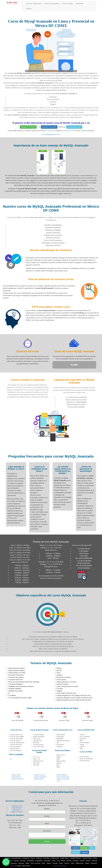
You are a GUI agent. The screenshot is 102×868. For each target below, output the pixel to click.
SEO (81, 749)
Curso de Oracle (38, 745)
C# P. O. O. (37, 757)
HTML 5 (82, 735)
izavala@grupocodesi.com (51, 134)
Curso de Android (15, 747)
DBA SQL (36, 743)
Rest (58, 765)
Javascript (83, 739)
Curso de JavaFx (15, 741)
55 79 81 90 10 (50, 131)
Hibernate (59, 747)
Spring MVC (60, 737)
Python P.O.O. (61, 755)
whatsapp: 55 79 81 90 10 (28, 127)
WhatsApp (84, 848)
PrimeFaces (60, 745)
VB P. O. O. (37, 759)
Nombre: (47, 809)
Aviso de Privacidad (59, 866)
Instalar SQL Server (17, 779)
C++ (11, 759)
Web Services (61, 735)
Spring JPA (60, 739)
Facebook (75, 848)
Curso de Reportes (16, 751)
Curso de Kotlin (15, 749)
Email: (47, 823)
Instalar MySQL (16, 777)
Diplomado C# (17, 810)
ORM (58, 767)
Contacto (29, 9)
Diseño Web (80, 4)
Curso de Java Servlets (17, 743)
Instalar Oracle (16, 775)
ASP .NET (36, 765)
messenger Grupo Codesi (49, 127)
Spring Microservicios (63, 741)
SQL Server (37, 739)
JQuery (82, 745)
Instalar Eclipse (39, 779)
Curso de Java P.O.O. (17, 735)
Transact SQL (37, 741)
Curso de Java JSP (16, 745)
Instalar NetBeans (62, 775)
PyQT (58, 759)
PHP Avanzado (84, 743)
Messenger (76, 852)
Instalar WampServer (63, 777)
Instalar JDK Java (39, 775)
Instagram (85, 852)
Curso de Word (84, 757)
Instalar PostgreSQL (40, 777)
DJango (59, 763)
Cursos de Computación (52, 4)
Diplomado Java (17, 806)
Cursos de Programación (34, 4)
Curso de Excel (84, 761)
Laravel (82, 747)
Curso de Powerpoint (86, 759)
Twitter (92, 848)
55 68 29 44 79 (68, 131)
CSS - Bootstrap (85, 737)
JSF (58, 743)
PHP (81, 741)
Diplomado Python (17, 812)
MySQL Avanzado (39, 737)
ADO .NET (36, 763)
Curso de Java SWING (17, 737)
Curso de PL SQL (39, 747)
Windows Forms (38, 761)
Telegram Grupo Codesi (74, 127)
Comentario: (47, 831)
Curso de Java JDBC (16, 739)
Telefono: (47, 816)
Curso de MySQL (68, 4)
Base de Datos (61, 761)
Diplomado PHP (17, 808)
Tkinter (59, 757)
